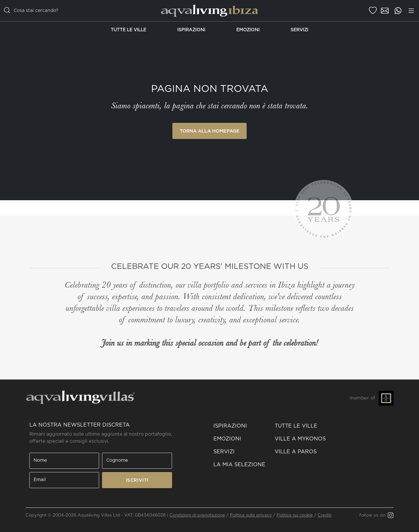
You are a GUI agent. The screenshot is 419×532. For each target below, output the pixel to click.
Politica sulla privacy (251, 515)
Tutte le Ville (128, 30)
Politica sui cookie (295, 515)
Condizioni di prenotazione (197, 515)
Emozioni (248, 30)
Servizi (299, 30)
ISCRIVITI (137, 480)
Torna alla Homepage (210, 131)
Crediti (325, 515)
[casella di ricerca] (72, 11)
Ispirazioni (191, 30)
